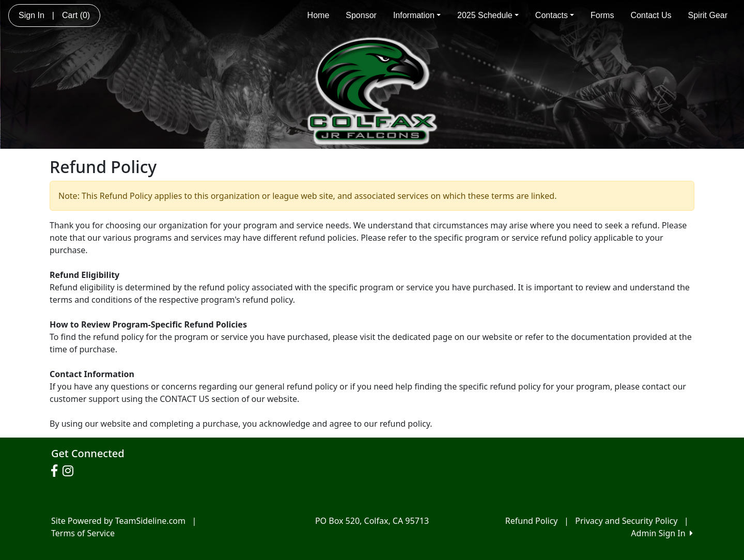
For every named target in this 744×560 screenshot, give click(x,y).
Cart (76, 15)
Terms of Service (83, 533)
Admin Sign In (662, 533)
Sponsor (361, 15)
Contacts (555, 15)
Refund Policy (532, 521)
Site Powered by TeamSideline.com (118, 521)
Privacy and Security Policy (626, 521)
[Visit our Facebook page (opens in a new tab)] (57, 471)
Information (417, 15)
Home (319, 15)
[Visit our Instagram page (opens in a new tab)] (71, 471)
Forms (602, 15)
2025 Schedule (488, 15)
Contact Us (651, 15)
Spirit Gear (708, 15)
